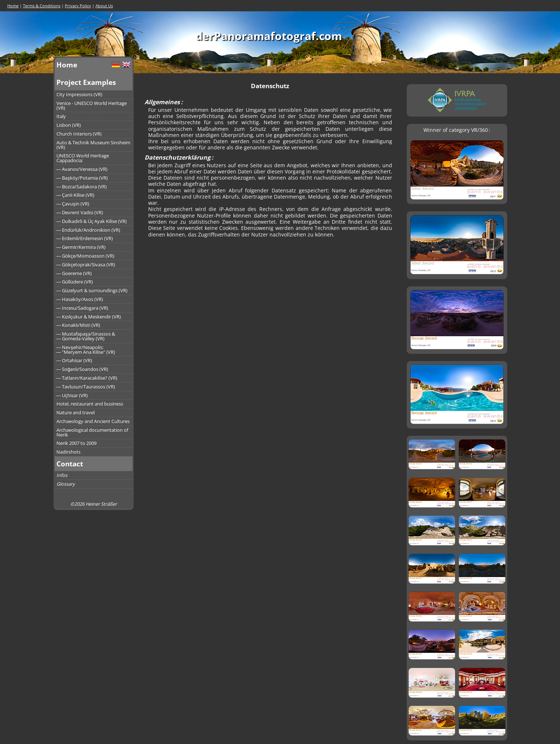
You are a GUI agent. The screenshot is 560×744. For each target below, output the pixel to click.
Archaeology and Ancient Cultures (93, 421)
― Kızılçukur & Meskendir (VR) (89, 317)
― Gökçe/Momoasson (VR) (86, 256)
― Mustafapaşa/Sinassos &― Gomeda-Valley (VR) (86, 336)
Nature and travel (76, 412)
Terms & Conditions (42, 6)
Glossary (66, 484)
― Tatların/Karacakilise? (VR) (87, 378)
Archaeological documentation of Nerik (92, 432)
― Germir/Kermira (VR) (81, 247)
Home (13, 6)
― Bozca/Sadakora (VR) (82, 187)
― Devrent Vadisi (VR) (80, 212)
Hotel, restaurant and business (90, 404)
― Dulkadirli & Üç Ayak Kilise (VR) (92, 221)
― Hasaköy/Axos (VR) (80, 299)
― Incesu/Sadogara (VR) (82, 308)
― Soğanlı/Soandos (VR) (82, 369)
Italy (61, 116)
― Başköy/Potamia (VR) (82, 178)
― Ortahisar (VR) (74, 360)
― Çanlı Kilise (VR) (76, 195)
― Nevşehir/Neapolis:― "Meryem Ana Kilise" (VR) (86, 350)
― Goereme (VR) (74, 273)
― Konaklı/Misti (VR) (78, 325)
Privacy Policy (78, 6)
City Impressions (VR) (79, 94)
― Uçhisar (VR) (72, 395)
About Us (104, 6)
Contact (70, 464)
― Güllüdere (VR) (75, 282)
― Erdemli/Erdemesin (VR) (85, 238)
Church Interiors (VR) (79, 134)
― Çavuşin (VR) (73, 204)
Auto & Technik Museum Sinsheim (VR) (93, 145)
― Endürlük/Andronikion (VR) (88, 230)
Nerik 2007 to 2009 (76, 443)
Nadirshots (68, 452)
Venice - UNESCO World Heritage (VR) (92, 105)
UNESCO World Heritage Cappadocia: (83, 158)
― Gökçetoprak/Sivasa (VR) (86, 265)
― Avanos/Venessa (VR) (82, 169)
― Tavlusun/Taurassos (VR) (86, 387)
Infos (62, 475)
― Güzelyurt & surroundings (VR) (92, 290)
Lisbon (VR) (69, 125)
